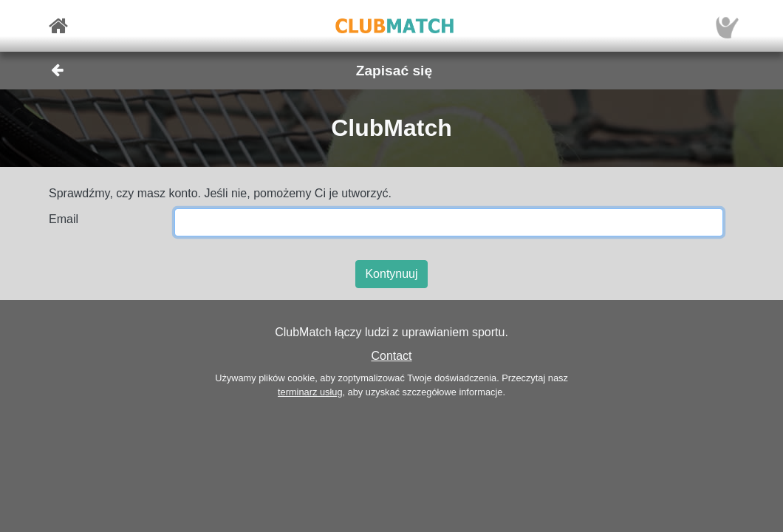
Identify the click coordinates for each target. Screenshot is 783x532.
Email (64, 219)
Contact (391, 356)
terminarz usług (310, 392)
